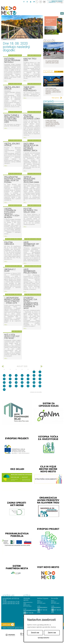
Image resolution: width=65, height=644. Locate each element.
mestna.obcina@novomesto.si (30, 610)
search (37, 2)
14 (28, 379)
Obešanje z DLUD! (10, 270)
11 (10, 379)
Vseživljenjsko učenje (12, 88)
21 (28, 382)
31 (4, 390)
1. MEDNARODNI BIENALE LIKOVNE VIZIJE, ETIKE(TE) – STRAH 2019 (12, 300)
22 (34, 382)
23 (40, 382)
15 (34, 379)
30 (40, 386)
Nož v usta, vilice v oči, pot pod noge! (12, 336)
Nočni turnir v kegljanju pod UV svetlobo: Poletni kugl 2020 (12, 119)
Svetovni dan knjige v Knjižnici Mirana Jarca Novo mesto (53, 91)
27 (22, 386)
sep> (41, 366)
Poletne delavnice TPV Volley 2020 (31, 210)
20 (22, 382)
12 (16, 379)
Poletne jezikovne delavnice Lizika (32, 117)
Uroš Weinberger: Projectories (30, 271)
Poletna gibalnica (9, 243)
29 (34, 386)
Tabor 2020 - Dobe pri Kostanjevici (30, 89)
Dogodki (5, 39)
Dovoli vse (35, 633)
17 (4, 382)
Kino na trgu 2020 (30, 60)
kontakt (41, 2)
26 (16, 386)
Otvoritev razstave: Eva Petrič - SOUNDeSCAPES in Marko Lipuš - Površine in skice (31, 303)
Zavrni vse (52, 633)
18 (10, 382)
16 (40, 379)
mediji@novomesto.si (56, 607)
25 (10, 386)
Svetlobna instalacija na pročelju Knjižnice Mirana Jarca (31, 147)
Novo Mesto (13, 11)
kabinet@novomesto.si (42, 607)
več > (6, 81)
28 (28, 386)
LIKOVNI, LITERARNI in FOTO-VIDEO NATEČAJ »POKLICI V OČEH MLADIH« (12, 213)
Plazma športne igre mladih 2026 (52, 62)
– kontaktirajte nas (56, 2)
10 (4, 379)
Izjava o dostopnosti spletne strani (13, 628)
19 (16, 382)
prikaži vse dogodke (36, 392)
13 (22, 379)
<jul (3, 366)
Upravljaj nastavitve (43, 638)
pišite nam (8, 625)
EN (44, 2)
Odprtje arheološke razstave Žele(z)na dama (31, 180)
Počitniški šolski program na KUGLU (12, 60)
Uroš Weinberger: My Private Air (31, 244)
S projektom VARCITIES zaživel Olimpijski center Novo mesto (53, 123)
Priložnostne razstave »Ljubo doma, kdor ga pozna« (12, 180)
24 (4, 386)
